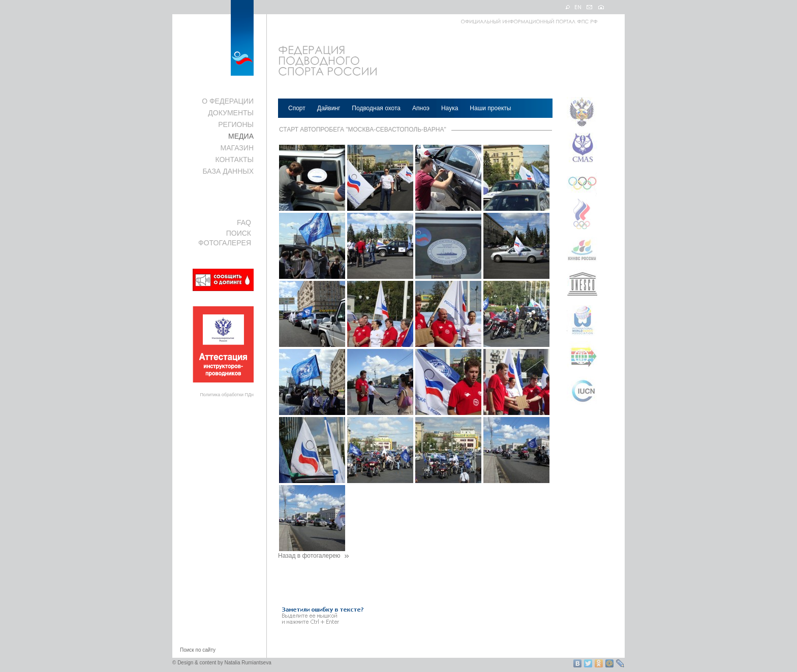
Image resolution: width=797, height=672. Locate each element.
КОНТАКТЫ (234, 159)
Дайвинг (329, 108)
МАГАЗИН (237, 148)
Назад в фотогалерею (314, 556)
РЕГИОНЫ (236, 124)
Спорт (297, 108)
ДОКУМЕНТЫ (231, 113)
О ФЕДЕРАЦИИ (228, 101)
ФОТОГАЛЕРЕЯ (225, 243)
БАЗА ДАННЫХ (228, 171)
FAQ (244, 222)
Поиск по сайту (198, 650)
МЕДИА (241, 136)
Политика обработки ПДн (227, 395)
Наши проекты (490, 108)
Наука (450, 108)
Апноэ (421, 108)
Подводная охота (376, 108)
